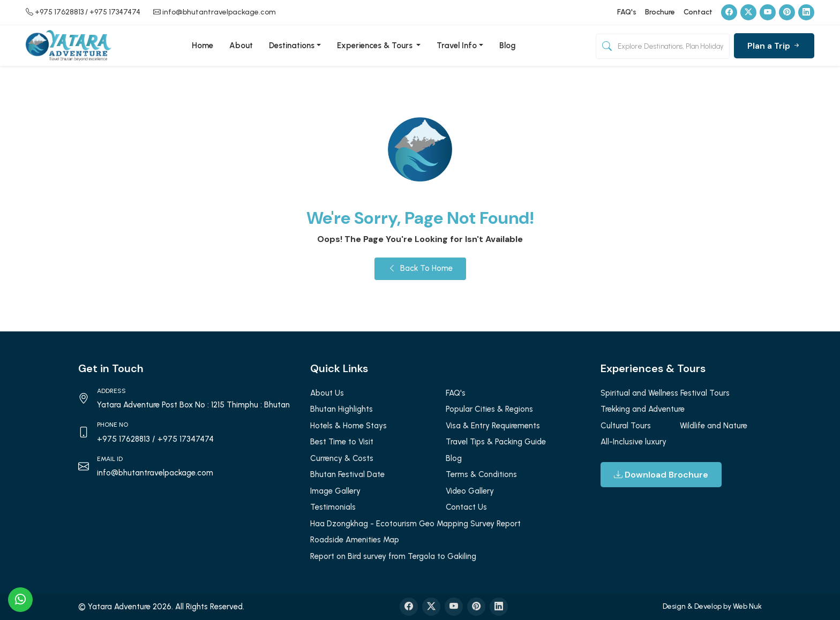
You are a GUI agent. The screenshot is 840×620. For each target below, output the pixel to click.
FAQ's (627, 12)
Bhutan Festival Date (347, 474)
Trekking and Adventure (643, 409)
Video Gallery (470, 491)
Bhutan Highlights (342, 409)
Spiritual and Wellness (639, 393)
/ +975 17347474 (113, 12)
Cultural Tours (626, 426)
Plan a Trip (774, 46)
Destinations (292, 46)
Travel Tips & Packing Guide (496, 442)
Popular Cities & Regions (489, 409)
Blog (507, 46)
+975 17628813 (59, 12)
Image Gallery (335, 491)
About (241, 46)
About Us (327, 393)
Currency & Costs (342, 458)
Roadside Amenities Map (355, 540)
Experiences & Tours (376, 46)
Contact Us (466, 507)
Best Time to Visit (342, 442)
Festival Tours (705, 393)
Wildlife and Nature (714, 426)
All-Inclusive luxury (633, 442)
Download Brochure (661, 475)
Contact (698, 12)
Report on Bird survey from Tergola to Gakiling (393, 556)
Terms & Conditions (481, 474)
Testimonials (333, 507)
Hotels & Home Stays (348, 426)
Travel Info (457, 46)
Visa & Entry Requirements (493, 426)
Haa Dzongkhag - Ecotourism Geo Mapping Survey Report (415, 524)
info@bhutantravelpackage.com (219, 12)
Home (202, 46)
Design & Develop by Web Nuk (712, 606)
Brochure (660, 12)
